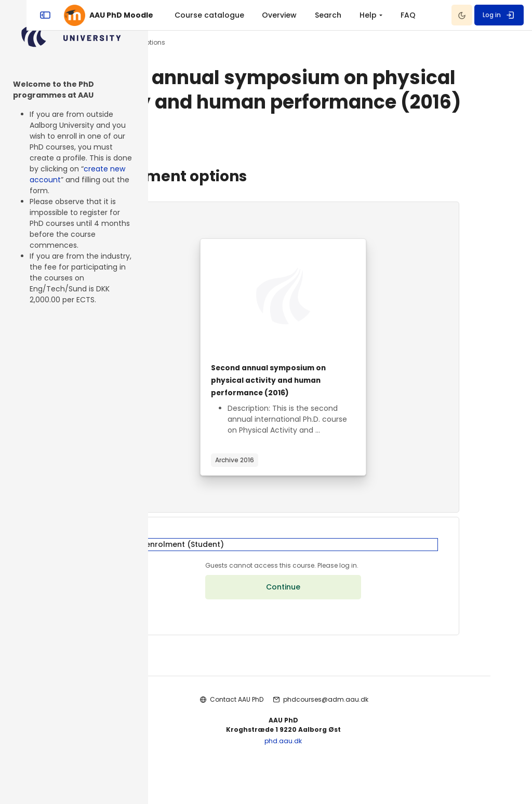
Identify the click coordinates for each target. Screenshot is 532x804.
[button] (340, 575)
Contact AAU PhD (293, 737)
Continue (340, 625)
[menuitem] (298, 15)
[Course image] (340, 320)
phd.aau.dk (340, 778)
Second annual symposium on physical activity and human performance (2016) (335, 404)
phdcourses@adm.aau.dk (382, 737)
